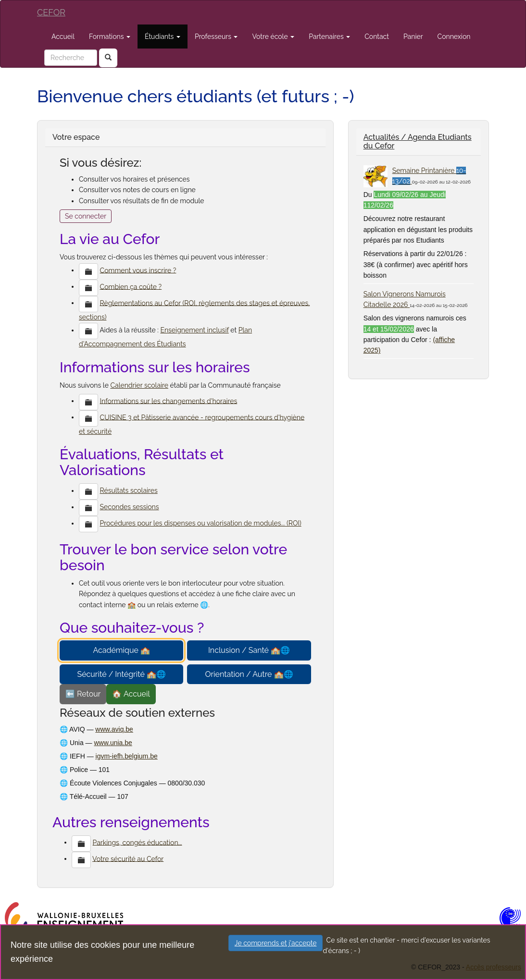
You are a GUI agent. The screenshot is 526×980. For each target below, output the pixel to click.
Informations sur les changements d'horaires (169, 401)
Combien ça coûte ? (131, 286)
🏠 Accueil (131, 694)
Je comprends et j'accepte (276, 943)
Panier (413, 37)
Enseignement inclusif (194, 330)
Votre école (273, 37)
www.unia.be (113, 743)
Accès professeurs (494, 967)
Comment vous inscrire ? (138, 270)
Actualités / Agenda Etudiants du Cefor (418, 141)
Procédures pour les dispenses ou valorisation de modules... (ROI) (201, 523)
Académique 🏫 (121, 650)
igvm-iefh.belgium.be (127, 756)
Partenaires (329, 37)
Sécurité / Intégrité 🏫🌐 (121, 674)
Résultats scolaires (129, 490)
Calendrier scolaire (139, 385)
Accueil (63, 37)
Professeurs (216, 37)
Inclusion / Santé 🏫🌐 (249, 650)
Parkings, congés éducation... (138, 842)
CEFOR (51, 12)
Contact (377, 37)
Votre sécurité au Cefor (128, 858)
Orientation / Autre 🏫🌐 (249, 674)
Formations (110, 37)
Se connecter (86, 216)
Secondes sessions (130, 507)
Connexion (454, 37)
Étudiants (163, 37)
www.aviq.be (114, 729)
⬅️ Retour (83, 694)
